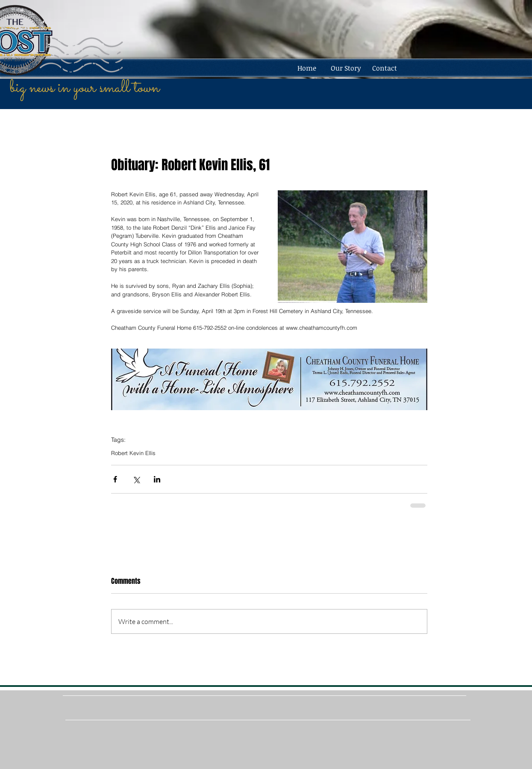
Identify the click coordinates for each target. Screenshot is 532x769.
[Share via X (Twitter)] (136, 479)
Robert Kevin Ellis (133, 453)
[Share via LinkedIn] (157, 479)
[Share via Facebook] (115, 479)
